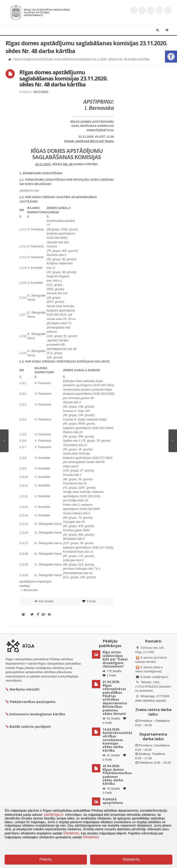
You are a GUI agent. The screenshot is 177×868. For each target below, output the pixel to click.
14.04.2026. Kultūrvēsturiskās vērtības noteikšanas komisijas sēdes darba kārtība (117, 740)
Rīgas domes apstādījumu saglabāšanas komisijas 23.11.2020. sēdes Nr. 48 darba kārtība (63, 78)
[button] (171, 57)
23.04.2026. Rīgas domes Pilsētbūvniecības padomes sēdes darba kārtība (117, 775)
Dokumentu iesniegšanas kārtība (37, 714)
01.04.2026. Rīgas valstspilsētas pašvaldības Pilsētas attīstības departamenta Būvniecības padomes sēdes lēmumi (115, 698)
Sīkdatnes (71, 833)
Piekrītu (46, 859)
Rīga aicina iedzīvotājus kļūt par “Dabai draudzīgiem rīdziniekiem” (115, 659)
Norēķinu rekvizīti (22, 689)
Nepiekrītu (131, 859)
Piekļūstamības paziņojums (31, 702)
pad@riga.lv (160, 677)
